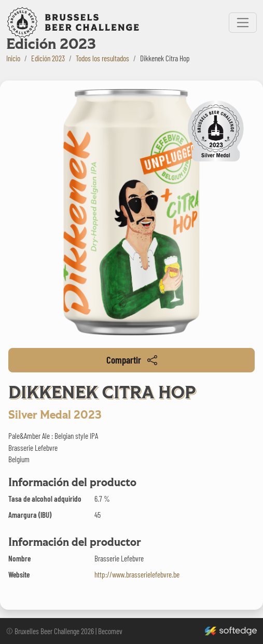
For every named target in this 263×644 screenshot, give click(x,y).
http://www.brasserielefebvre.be (137, 574)
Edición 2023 (48, 58)
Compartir (132, 360)
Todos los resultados (102, 58)
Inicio (13, 58)
